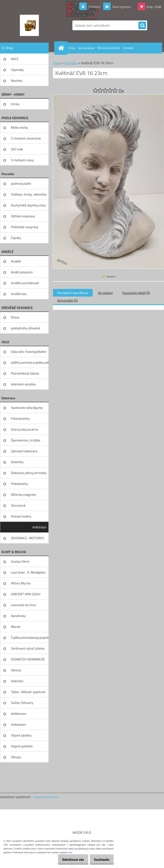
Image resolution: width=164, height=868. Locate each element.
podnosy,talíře (21, 183)
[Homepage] (62, 48)
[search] (142, 26)
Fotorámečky (20, 418)
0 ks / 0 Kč (154, 7)
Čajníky (16, 238)
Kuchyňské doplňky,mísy (28, 205)
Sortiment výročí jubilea (28, 648)
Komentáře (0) (67, 300)
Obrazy (16, 757)
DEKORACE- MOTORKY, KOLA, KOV (28, 539)
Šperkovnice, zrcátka (26, 440)
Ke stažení (105, 293)
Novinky (17, 81)
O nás (72, 48)
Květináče (39, 527)
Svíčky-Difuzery (22, 703)
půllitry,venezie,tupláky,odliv (30, 362)
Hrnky (15, 104)
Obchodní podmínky (109, 48)
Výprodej (17, 70)
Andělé (16, 261)
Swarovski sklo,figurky (27, 408)
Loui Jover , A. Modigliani (28, 572)
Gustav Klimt (20, 561)
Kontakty (128, 48)
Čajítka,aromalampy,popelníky (30, 637)
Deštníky (17, 462)
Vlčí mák (17, 149)
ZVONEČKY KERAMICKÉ (28, 659)
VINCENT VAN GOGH (26, 594)
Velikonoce (19, 714)
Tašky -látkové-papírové (28, 692)
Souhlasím (100, 859)
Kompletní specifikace (73, 293)
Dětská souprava (23, 216)
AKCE (15, 59)
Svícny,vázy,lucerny (25, 429)
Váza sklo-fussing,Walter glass (29, 353)
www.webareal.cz (46, 797)
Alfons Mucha (21, 583)
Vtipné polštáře (22, 746)
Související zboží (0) (136, 293)
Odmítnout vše (70, 859)
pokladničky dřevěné (26, 328)
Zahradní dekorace (24, 451)
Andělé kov (19, 294)
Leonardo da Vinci (23, 605)
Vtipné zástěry (21, 735)
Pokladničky (19, 484)
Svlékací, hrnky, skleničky (29, 194)
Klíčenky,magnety (23, 495)
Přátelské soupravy (25, 227)
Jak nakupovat (86, 48)
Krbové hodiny (21, 516)
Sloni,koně (18, 505)
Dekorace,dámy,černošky (29, 473)
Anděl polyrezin (22, 272)
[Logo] (29, 25)
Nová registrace (120, 7)
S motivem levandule (26, 138)
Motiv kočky (19, 127)
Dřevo (15, 317)
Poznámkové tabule (25, 373)
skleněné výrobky (23, 384)
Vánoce (16, 670)
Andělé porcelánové (25, 283)
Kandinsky (18, 616)
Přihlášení (89, 7)
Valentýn (17, 681)
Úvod (57, 63)
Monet (16, 627)
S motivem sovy (22, 160)
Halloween (18, 724)
